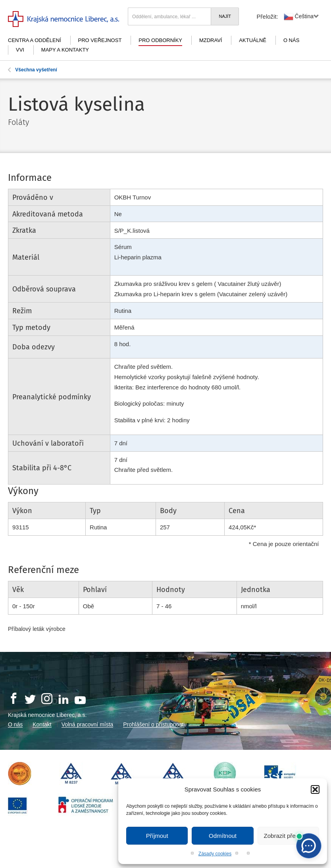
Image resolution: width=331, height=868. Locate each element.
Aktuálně (253, 40)
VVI (20, 50)
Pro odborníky (160, 40)
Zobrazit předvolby (288, 836)
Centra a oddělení (35, 40)
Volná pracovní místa (88, 724)
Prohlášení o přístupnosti (154, 724)
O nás (291, 40)
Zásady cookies (215, 854)
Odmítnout (223, 836)
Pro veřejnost (100, 40)
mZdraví (211, 40)
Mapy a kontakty (65, 50)
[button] (315, 789)
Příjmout (157, 836)
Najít (225, 16)
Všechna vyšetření (33, 70)
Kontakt (42, 724)
